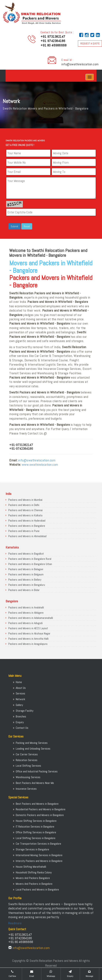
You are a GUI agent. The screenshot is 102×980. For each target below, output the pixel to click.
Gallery (19, 705)
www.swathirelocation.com (40, 464)
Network (20, 699)
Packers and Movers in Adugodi (25, 623)
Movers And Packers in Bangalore (34, 884)
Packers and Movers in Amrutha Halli (28, 639)
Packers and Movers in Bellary (25, 580)
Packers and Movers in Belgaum (26, 574)
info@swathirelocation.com (80, 64)
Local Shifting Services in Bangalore (36, 838)
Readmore (15, 923)
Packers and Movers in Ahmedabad (27, 536)
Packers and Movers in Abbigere (26, 613)
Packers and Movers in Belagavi (26, 569)
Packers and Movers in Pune (24, 531)
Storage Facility (25, 711)
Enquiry (20, 722)
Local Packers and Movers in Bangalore (37, 889)
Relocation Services (27, 760)
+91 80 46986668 (54, 45)
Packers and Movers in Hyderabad (27, 521)
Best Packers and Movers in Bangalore (37, 804)
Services (20, 693)
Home (19, 682)
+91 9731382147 (53, 36)
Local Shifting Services (28, 766)
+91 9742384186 (53, 41)
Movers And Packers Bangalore (33, 878)
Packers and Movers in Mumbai (25, 500)
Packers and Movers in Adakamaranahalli (31, 618)
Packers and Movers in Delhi (24, 505)
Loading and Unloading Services (33, 749)
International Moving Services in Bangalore (39, 855)
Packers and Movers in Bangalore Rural (30, 559)
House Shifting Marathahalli (31, 867)
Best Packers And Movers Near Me (35, 783)
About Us (21, 688)
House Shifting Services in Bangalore (36, 821)
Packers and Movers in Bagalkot (26, 554)
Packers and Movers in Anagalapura (28, 644)
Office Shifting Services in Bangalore (36, 832)
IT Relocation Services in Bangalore (35, 827)
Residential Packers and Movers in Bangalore (41, 809)
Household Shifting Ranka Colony (34, 872)
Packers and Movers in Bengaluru (27, 585)
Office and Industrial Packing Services (37, 771)
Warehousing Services (28, 777)
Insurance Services (26, 789)
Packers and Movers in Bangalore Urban (30, 564)
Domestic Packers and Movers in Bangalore (40, 815)
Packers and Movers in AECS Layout (28, 628)
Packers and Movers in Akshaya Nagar (29, 633)
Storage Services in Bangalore (32, 849)
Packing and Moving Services (32, 743)
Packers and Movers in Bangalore (27, 526)
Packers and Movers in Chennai (25, 510)
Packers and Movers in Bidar (24, 590)
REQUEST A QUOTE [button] (90, 43)
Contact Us (22, 728)
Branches (21, 716)
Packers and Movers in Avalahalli (26, 607)
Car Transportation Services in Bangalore (38, 844)
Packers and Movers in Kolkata (25, 515)
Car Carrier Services (27, 754)
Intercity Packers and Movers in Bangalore (39, 861)
